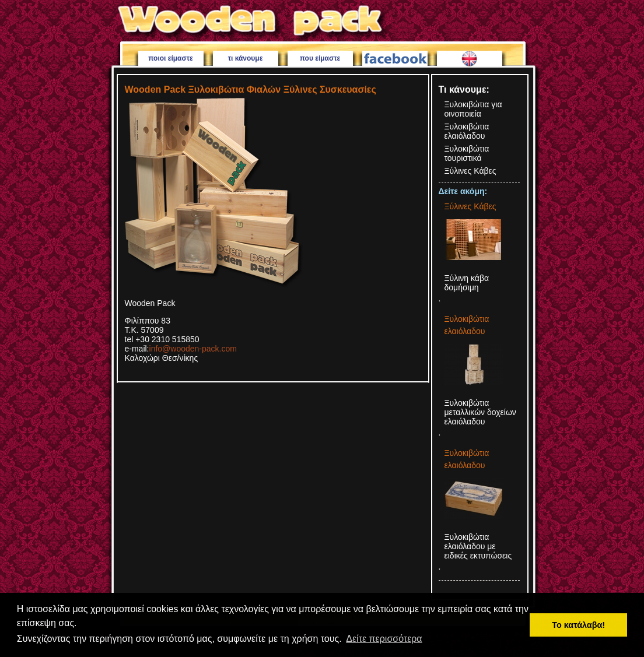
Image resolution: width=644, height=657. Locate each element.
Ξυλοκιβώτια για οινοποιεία (473, 109)
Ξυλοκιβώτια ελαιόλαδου (467, 131)
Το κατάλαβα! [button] (578, 625)
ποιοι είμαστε (171, 58)
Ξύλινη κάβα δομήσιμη (467, 283)
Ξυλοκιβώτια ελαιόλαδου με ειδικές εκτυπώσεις (478, 546)
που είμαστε (320, 58)
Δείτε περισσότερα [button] (384, 639)
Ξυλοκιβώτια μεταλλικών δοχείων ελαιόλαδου (480, 412)
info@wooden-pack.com (193, 349)
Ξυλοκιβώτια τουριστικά (467, 153)
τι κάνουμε (246, 58)
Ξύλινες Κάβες (470, 171)
